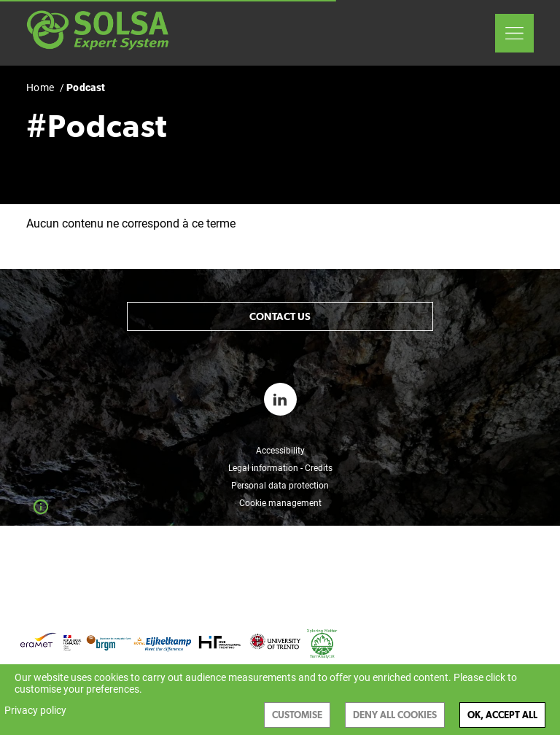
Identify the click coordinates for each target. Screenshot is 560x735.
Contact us (280, 316)
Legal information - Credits (280, 468)
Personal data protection (280, 486)
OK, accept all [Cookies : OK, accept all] (502, 715)
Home (40, 87)
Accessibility (280, 451)
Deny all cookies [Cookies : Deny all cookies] (395, 715)
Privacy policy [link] (35, 710)
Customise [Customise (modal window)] (297, 715)
